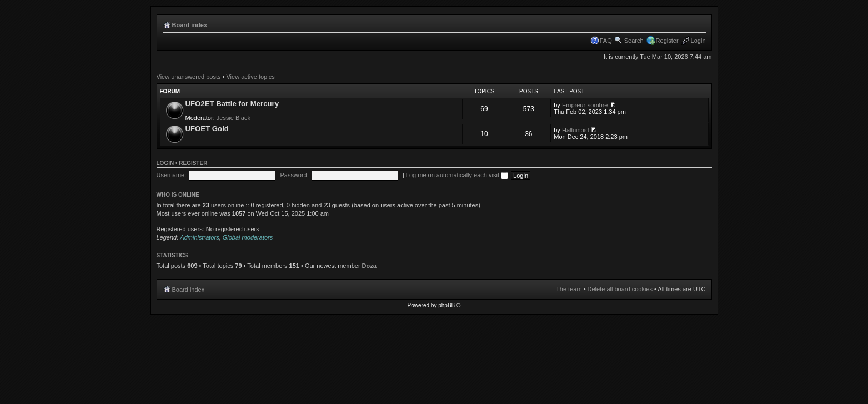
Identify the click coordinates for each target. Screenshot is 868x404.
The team (569, 289)
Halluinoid (575, 130)
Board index (190, 25)
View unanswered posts (189, 77)
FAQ (606, 41)
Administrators (199, 237)
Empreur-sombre (585, 105)
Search (634, 41)
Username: (172, 175)
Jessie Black (234, 118)
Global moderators (248, 237)
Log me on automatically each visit (457, 175)
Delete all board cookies (620, 289)
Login (698, 41)
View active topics (250, 77)
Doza (369, 266)
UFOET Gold (207, 129)
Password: (294, 175)
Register (667, 41)
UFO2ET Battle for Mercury (232, 104)
